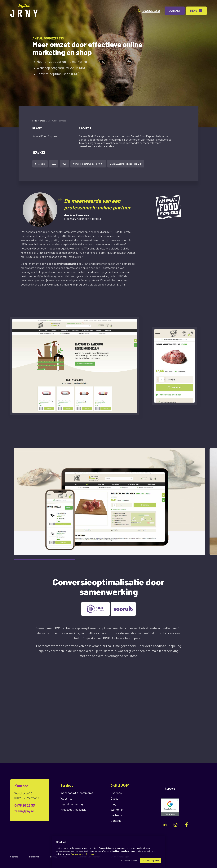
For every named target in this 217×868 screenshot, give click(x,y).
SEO (64, 164)
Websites (66, 798)
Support (170, 788)
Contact (116, 820)
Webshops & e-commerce (77, 793)
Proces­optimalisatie (73, 809)
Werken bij (117, 809)
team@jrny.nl (24, 811)
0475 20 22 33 (25, 805)
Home (35, 121)
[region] (108, 502)
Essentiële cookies (129, 861)
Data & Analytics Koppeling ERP (126, 164)
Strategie (40, 164)
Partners (116, 815)
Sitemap (14, 857)
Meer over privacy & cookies (82, 854)
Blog (113, 804)
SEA (54, 164)
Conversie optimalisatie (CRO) (88, 164)
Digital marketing (72, 804)
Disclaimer (34, 857)
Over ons (116, 793)
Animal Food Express (57, 121)
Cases (42, 121)
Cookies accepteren (151, 861)
